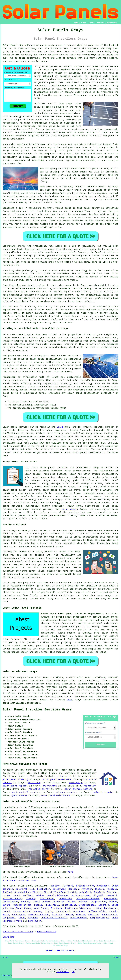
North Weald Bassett (54, 918)
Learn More (63, 972)
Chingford (85, 892)
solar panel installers (33, 886)
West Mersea (41, 908)
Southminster (10, 902)
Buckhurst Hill (25, 889)
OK (73, 972)
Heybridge (71, 908)
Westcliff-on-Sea (55, 892)
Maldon (71, 902)
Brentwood (57, 908)
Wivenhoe (85, 908)
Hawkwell (112, 895)
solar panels (70, 509)
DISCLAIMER (112, 23)
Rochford (99, 892)
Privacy (117, 957)
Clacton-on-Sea (22, 905)
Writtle (81, 915)
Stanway (38, 911)
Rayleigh (87, 889)
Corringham (19, 915)
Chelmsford (65, 899)
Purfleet (68, 886)
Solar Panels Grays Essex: (19, 45)
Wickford (57, 915)
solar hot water (104, 792)
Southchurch (63, 911)
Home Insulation (47, 932)
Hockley (39, 905)
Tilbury (31, 899)
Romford (7, 892)
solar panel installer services (31, 697)
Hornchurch (35, 921)
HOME (76, 23)
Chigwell (98, 895)
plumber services (67, 792)
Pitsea (113, 902)
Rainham (83, 902)
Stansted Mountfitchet (28, 892)
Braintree (79, 911)
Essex (13, 886)
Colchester (43, 889)
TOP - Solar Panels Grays (18, 932)
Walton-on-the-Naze (88, 899)
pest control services (26, 792)
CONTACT (101, 23)
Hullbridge (111, 899)
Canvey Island (22, 911)
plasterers (34, 783)
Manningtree (47, 899)
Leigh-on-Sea (98, 902)
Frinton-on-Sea (81, 895)
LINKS (84, 23)
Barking (55, 886)
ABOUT (92, 23)
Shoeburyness (109, 915)
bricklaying (50, 786)
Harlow (69, 915)
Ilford (7, 905)
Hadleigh (74, 889)
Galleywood (59, 889)
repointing (90, 786)
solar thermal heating (78, 789)
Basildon (93, 915)
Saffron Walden (97, 911)
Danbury (26, 902)
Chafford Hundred (39, 915)
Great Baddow (42, 902)
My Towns (7, 975)
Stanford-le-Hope (58, 895)
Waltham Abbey (12, 899)
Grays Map (8, 937)
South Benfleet (23, 895)
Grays (60, 427)
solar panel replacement (57, 780)
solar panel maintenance (56, 795)
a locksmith (64, 776)
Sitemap (4, 957)
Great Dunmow (23, 908)
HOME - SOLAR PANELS (60, 951)
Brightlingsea (87, 905)
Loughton (104, 905)
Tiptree (99, 889)
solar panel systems (55, 490)
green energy (19, 795)
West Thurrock (79, 918)
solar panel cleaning (16, 780)
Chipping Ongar (99, 918)
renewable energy (39, 789)
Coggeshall (9, 918)
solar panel (95, 623)
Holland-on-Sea (85, 886)
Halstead (112, 889)
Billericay (53, 905)
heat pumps (76, 783)
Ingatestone (69, 905)
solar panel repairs (15, 786)
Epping (49, 911)
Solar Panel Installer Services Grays (37, 710)
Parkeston (59, 902)
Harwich (72, 892)
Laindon (97, 908)
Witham (40, 895)
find (12, 677)
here (69, 700)
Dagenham (33, 918)
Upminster (103, 886)
